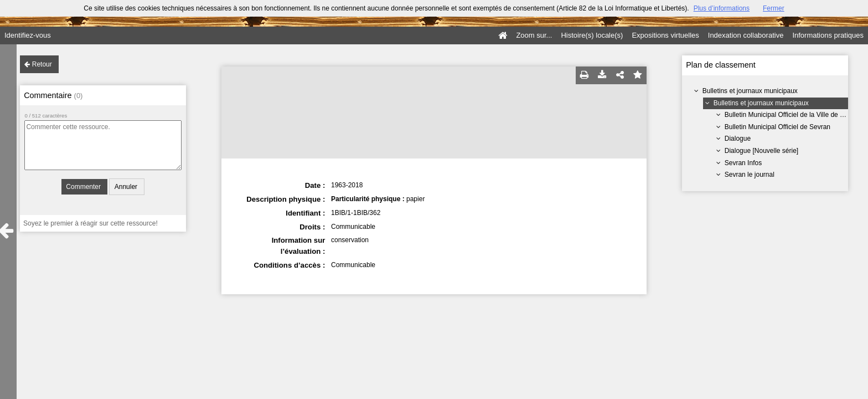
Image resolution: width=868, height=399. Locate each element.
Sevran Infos (743, 163)
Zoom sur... (534, 35)
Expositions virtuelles (665, 35)
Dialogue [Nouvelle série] (761, 151)
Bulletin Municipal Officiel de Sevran (777, 127)
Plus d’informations (722, 8)
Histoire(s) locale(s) (592, 35)
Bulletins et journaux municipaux (750, 91)
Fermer (774, 8)
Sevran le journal (750, 175)
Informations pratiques (828, 35)
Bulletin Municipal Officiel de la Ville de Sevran (793, 115)
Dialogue (738, 139)
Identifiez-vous (28, 35)
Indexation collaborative (746, 35)
